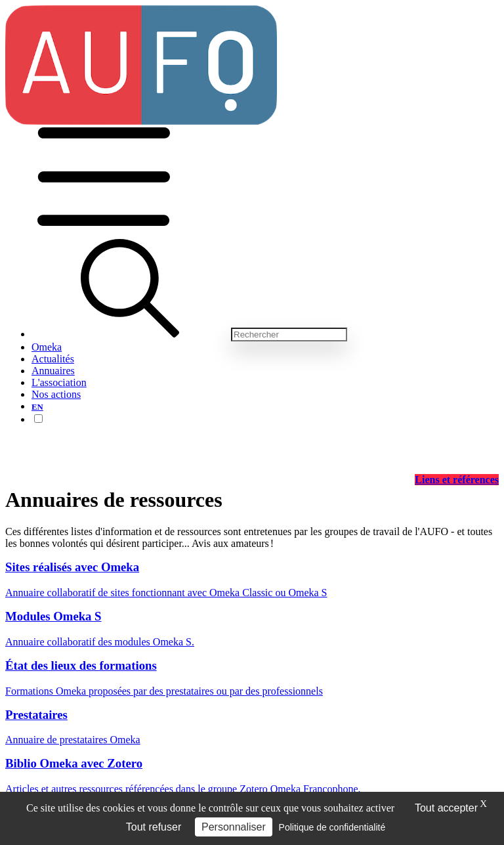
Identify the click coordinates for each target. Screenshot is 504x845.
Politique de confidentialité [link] (332, 827)
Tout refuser (154, 827)
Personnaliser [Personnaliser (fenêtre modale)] (234, 827)
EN (37, 407)
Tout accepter (446, 808)
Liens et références (457, 480)
